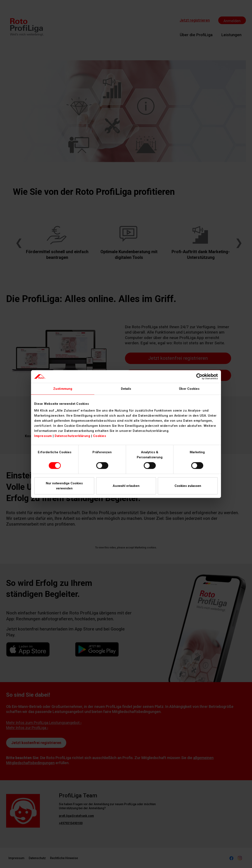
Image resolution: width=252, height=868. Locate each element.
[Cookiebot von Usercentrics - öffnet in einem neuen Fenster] (199, 376)
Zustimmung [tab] (63, 389)
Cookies (100, 436)
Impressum (43, 436)
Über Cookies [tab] (189, 389)
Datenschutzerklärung (72, 436)
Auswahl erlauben (126, 486)
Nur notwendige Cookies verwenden (64, 486)
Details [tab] (126, 389)
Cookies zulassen (188, 486)
